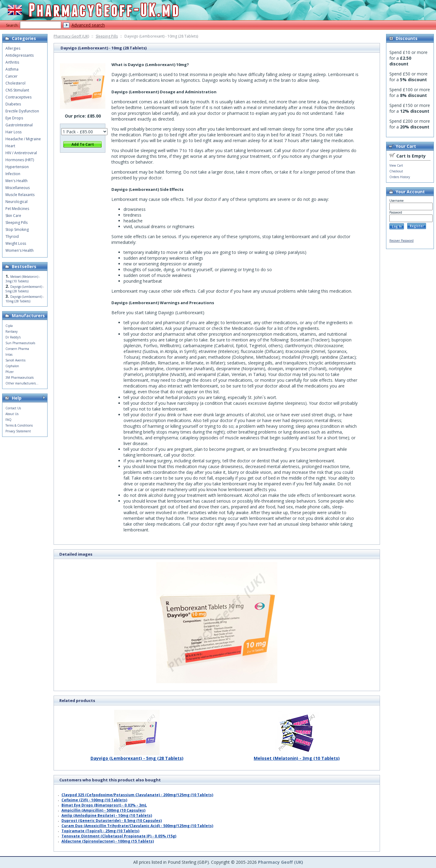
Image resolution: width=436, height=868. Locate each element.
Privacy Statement (18, 431)
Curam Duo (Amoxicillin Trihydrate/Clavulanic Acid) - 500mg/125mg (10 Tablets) (137, 826)
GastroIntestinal (19, 125)
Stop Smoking (17, 229)
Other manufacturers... (22, 383)
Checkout (396, 171)
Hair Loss (13, 132)
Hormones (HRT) (20, 160)
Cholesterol (15, 83)
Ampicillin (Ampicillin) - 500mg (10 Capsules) (103, 810)
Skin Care (13, 216)
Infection (13, 174)
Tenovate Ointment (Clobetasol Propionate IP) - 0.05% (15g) (119, 836)
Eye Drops (14, 118)
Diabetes (13, 104)
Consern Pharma (17, 349)
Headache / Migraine (23, 139)
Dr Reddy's (13, 337)
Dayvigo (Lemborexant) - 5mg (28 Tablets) (137, 756)
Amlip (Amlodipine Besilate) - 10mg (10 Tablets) (107, 815)
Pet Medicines (17, 209)
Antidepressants (20, 55)
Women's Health (20, 250)
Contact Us (13, 408)
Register (417, 226)
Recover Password (401, 241)
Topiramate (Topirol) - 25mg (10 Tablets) (100, 831)
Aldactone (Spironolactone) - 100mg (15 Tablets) (108, 841)
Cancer (12, 76)
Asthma (12, 69)
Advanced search (88, 25)
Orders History (400, 177)
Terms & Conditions (19, 425)
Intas (9, 354)
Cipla (9, 326)
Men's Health (17, 181)
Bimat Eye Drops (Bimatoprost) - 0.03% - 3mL (104, 805)
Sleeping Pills (107, 36)
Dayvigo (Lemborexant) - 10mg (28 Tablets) (25, 299)
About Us (12, 414)
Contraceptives (18, 97)
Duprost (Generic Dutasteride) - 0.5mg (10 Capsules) (112, 821)
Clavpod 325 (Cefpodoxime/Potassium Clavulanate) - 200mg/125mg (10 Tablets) (137, 795)
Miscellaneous (18, 188)
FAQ (8, 420)
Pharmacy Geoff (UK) (71, 36)
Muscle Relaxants (20, 195)
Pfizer (10, 372)
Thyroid (12, 236)
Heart (10, 146)
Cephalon (12, 366)
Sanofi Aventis (15, 360)
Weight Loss (16, 243)
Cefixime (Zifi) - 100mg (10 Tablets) (94, 800)
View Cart (396, 165)
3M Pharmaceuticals (20, 377)
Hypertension (17, 167)
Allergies (13, 48)
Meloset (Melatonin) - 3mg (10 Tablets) (297, 756)
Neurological (17, 202)
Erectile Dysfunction (22, 111)
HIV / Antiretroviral (21, 153)
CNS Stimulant (17, 90)
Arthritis (12, 62)
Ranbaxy (12, 331)
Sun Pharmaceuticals (20, 343)
